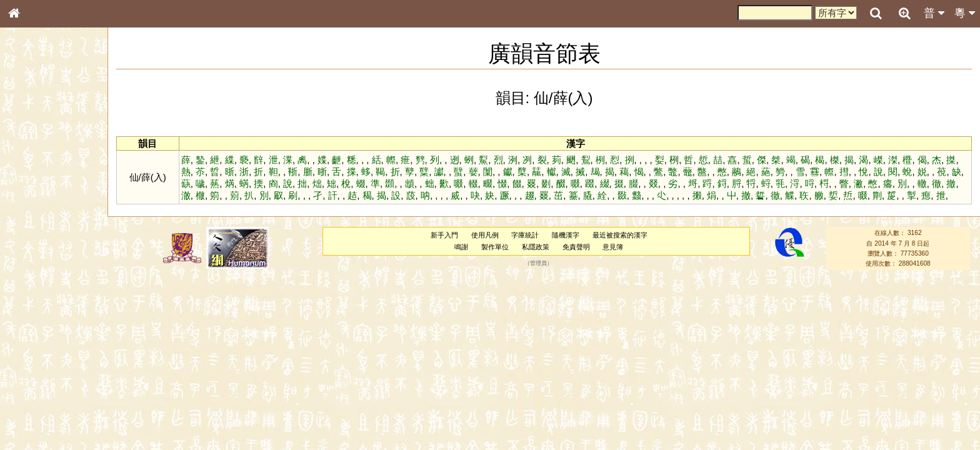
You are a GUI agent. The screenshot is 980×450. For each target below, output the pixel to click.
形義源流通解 (38, 212)
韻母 (42, 329)
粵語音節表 (34, 245)
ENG (55, 138)
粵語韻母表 (34, 268)
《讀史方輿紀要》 (46, 396)
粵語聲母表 (34, 256)
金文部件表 (34, 201)
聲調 (59, 329)
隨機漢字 (566, 235)
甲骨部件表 (34, 189)
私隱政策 (536, 247)
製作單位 (495, 247)
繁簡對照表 (34, 418)
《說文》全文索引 (46, 384)
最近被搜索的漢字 (620, 235)
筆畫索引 (31, 178)
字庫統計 (525, 235)
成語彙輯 (31, 407)
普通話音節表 (38, 340)
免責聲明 (576, 247)
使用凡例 (485, 235)
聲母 (25, 329)
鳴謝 (461, 247)
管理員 (538, 264)
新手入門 (444, 235)
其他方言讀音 (38, 351)
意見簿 (613, 247)
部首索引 (31, 167)
